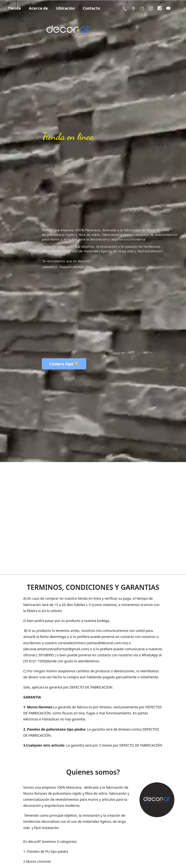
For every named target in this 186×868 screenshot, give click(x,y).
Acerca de (38, 8)
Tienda (14, 8)
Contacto (91, 8)
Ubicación (65, 8)
